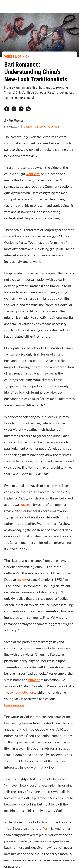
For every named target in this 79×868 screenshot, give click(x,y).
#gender (29, 127)
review (22, 580)
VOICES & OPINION (17, 56)
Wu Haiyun (16, 120)
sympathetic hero (22, 692)
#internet (40, 127)
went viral (33, 174)
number (34, 680)
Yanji (47, 828)
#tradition (53, 127)
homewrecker (14, 705)
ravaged (27, 505)
